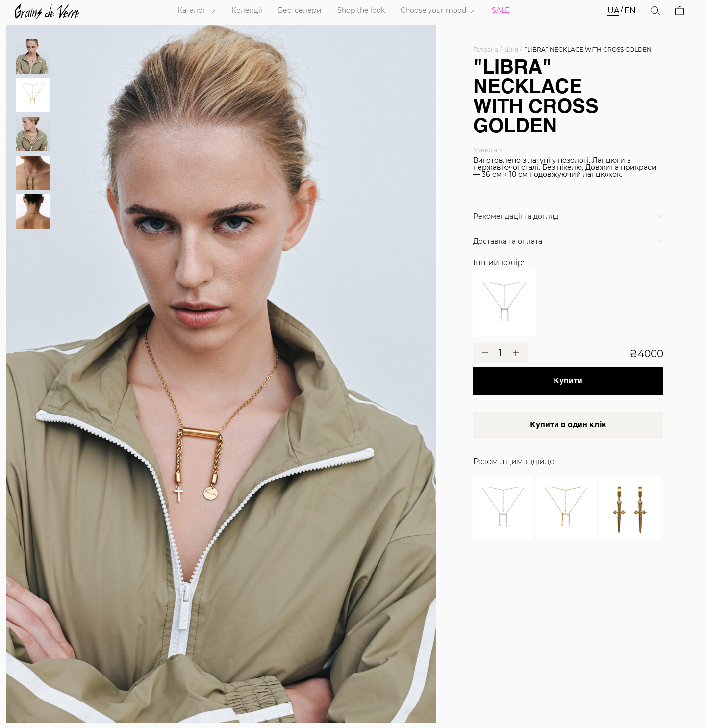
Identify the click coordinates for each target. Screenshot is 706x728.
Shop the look (361, 10)
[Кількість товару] (501, 353)
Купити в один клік (568, 425)
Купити (568, 381)
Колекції (247, 10)
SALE (501, 10)
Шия (511, 49)
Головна (486, 49)
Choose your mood (433, 10)
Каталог (192, 10)
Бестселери (300, 10)
